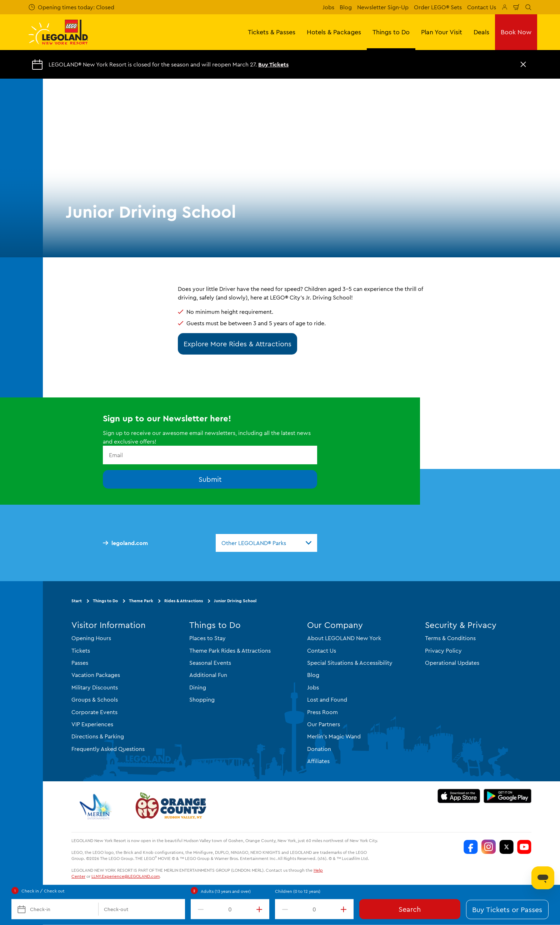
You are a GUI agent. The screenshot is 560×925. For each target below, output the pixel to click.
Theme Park (141, 601)
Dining (198, 687)
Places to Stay (207, 638)
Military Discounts (95, 687)
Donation (319, 749)
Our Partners (324, 724)
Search (410, 909)
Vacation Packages (96, 675)
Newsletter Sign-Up (383, 7)
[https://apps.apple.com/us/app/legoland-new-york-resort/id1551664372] (459, 796)
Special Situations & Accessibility (350, 663)
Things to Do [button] (391, 32)
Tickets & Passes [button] (272, 32)
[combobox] (266, 543)
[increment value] (261, 909)
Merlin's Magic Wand (334, 736)
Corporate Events (94, 712)
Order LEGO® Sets (438, 7)
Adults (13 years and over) (226, 891)
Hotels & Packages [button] (334, 32)
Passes (80, 663)
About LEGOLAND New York (344, 638)
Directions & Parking (98, 736)
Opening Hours (91, 638)
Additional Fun (208, 675)
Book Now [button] (516, 32)
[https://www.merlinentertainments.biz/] (97, 807)
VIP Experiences (92, 724)
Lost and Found (327, 699)
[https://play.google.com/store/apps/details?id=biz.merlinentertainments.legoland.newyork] (508, 796)
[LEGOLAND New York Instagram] (489, 847)
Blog (346, 7)
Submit (210, 479)
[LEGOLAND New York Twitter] (506, 847)
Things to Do (105, 601)
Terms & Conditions (450, 638)
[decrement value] (199, 909)
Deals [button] (481, 32)
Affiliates (318, 761)
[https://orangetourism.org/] (170, 807)
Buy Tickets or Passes (507, 909)
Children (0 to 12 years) (298, 891)
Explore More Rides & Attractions (237, 344)
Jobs (328, 7)
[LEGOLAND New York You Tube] (524, 847)
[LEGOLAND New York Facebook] (471, 847)
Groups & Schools (95, 699)
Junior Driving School (235, 601)
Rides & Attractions (184, 601)
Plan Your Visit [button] (442, 32)
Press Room (322, 712)
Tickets (81, 651)
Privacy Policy (443, 651)
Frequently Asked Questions (108, 749)
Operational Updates (452, 663)
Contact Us (482, 7)
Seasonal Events (210, 663)
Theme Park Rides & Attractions (230, 651)
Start (77, 601)
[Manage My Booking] (505, 7)
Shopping (202, 699)
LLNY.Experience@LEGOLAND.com (126, 876)
